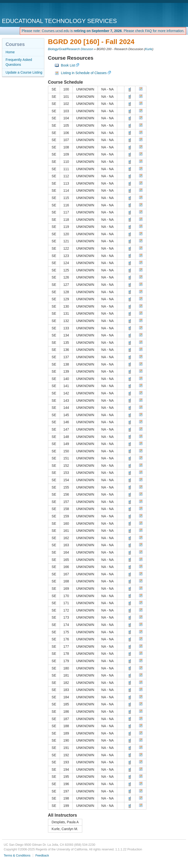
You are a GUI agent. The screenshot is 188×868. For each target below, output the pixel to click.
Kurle (149, 49)
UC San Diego (30, 11)
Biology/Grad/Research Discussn (71, 49)
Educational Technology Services (59, 21)
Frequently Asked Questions (19, 62)
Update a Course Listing (24, 72)
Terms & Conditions (17, 856)
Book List (68, 65)
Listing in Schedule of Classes (84, 73)
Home (10, 52)
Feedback (42, 856)
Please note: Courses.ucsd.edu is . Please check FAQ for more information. (103, 31)
